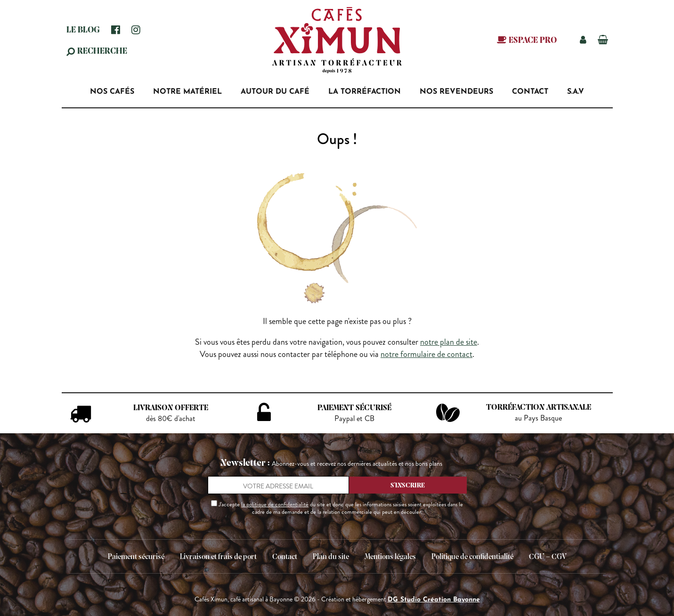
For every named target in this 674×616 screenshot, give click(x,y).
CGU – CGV (548, 557)
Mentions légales (390, 557)
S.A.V (576, 92)
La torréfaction (365, 92)
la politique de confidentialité (275, 504)
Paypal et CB (354, 419)
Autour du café (275, 92)
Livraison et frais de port (218, 557)
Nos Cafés (112, 92)
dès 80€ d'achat (171, 419)
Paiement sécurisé (136, 557)
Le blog (83, 30)
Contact (530, 92)
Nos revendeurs (456, 92)
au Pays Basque (538, 418)
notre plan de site (449, 342)
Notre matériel (187, 92)
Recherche (102, 52)
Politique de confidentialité (472, 557)
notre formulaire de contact (426, 354)
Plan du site (331, 557)
